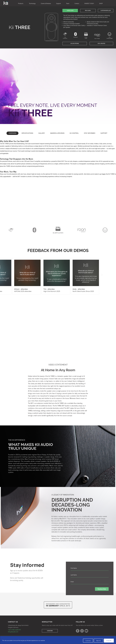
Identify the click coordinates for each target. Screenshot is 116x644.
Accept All (109, 641)
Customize (88, 641)
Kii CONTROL (65, 38)
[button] (70, 11)
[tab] (12, 133)
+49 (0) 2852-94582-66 (14, 630)
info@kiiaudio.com (13, 632)
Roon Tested (97, 39)
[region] (58, 640)
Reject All (98, 641)
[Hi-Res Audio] (86, 34)
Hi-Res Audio (86, 38)
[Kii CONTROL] (65, 34)
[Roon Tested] (97, 35)
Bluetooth (76, 37)
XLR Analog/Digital (110, 38)
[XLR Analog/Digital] (110, 34)
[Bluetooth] (76, 34)
